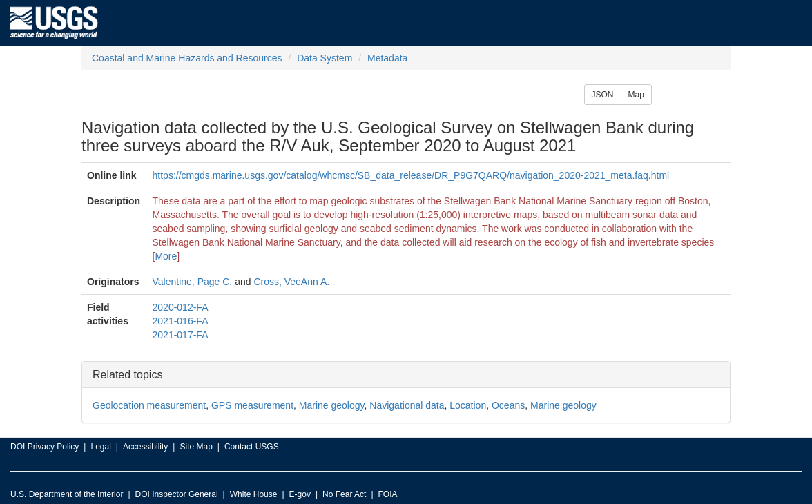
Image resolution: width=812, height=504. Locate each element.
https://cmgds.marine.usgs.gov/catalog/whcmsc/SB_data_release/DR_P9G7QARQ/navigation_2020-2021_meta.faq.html (411, 175)
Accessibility (145, 447)
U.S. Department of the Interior (67, 494)
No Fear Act (344, 494)
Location (468, 405)
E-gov (300, 494)
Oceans (508, 405)
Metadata (387, 58)
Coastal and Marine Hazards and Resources (187, 58)
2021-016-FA (181, 321)
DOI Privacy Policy (45, 447)
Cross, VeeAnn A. (291, 282)
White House (254, 494)
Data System (325, 58)
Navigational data (407, 405)
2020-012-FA (181, 307)
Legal (100, 447)
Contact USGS (252, 447)
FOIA (388, 494)
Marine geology (332, 405)
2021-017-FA (181, 335)
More (166, 256)
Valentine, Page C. (193, 282)
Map (636, 95)
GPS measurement (252, 405)
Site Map (196, 447)
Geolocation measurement (149, 405)
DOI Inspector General (177, 494)
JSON (603, 95)
